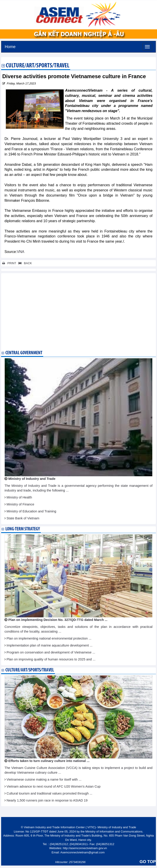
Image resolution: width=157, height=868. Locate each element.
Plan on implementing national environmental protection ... (49, 638)
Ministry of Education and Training (31, 511)
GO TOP (148, 862)
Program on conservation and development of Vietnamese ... (51, 652)
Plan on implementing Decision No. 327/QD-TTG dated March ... (58, 620)
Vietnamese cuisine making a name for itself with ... (44, 779)
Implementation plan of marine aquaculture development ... (49, 645)
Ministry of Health (19, 497)
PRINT (9, 263)
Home (10, 46)
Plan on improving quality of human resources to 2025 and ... (51, 659)
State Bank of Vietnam (23, 518)
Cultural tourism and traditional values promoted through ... (49, 793)
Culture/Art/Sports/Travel (38, 66)
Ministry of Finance (20, 504)
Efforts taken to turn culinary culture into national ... (49, 761)
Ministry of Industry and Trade (32, 479)
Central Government (24, 353)
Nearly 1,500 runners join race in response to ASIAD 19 (47, 800)
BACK (24, 263)
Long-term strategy (23, 529)
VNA (21, 252)
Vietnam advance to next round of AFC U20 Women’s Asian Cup (54, 786)
